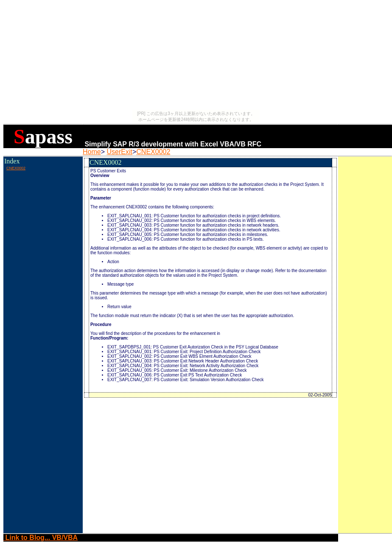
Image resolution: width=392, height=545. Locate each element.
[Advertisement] (43, 191)
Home (92, 152)
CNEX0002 (153, 152)
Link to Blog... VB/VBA (41, 538)
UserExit (119, 152)
